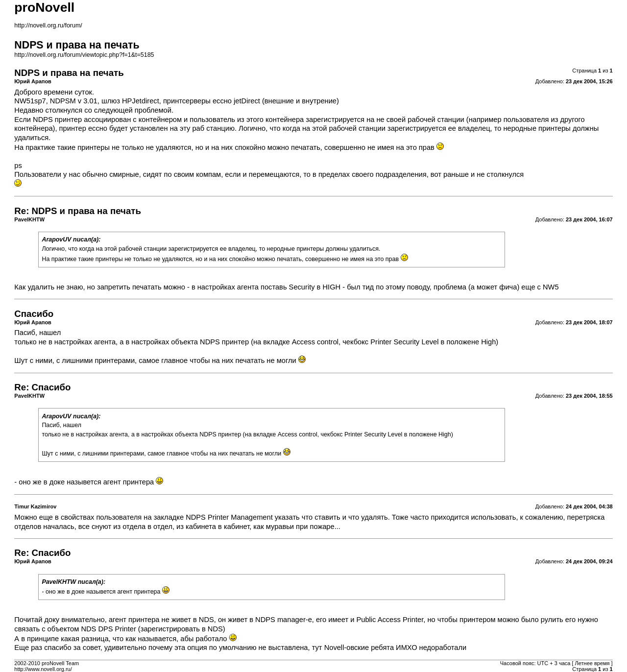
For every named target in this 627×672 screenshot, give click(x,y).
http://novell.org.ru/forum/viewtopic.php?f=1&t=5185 (84, 55)
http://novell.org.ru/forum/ (48, 25)
